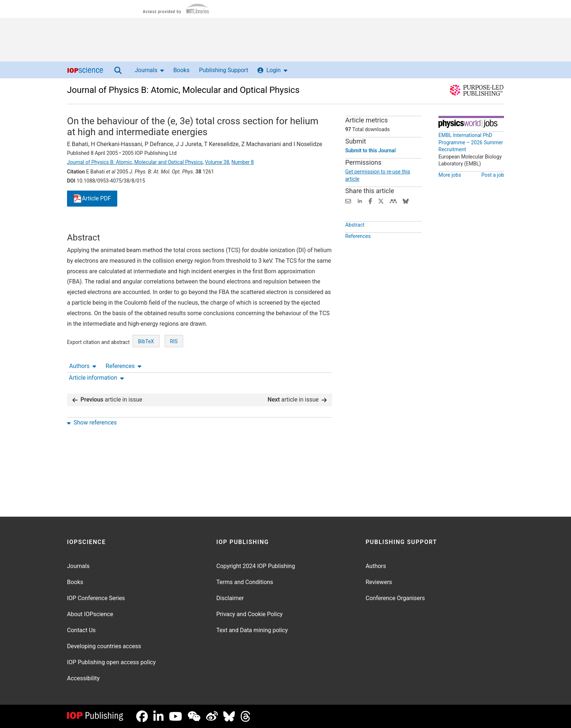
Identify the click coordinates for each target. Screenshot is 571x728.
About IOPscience (90, 614)
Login (272, 70)
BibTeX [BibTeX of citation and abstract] (146, 368)
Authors (83, 226)
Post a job (493, 175)
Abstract (355, 242)
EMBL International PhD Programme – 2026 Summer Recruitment (471, 142)
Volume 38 (217, 162)
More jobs (450, 175)
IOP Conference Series (96, 598)
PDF (92, 199)
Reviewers (379, 582)
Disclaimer (230, 598)
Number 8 (243, 162)
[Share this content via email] (348, 201)
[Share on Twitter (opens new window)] (381, 201)
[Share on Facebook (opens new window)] (370, 201)
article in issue (107, 394)
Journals (149, 70)
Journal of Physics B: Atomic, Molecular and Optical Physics (183, 90)
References (123, 226)
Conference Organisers (395, 598)
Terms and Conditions (245, 582)
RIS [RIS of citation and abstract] (174, 368)
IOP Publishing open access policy (111, 662)
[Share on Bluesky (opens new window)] (406, 201)
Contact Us (81, 630)
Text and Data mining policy (252, 630)
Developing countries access (104, 646)
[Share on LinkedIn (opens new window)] (360, 201)
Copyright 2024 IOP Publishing (256, 566)
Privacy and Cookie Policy (249, 614)
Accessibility (83, 678)
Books (182, 70)
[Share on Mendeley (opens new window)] (393, 201)
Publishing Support (223, 70)
